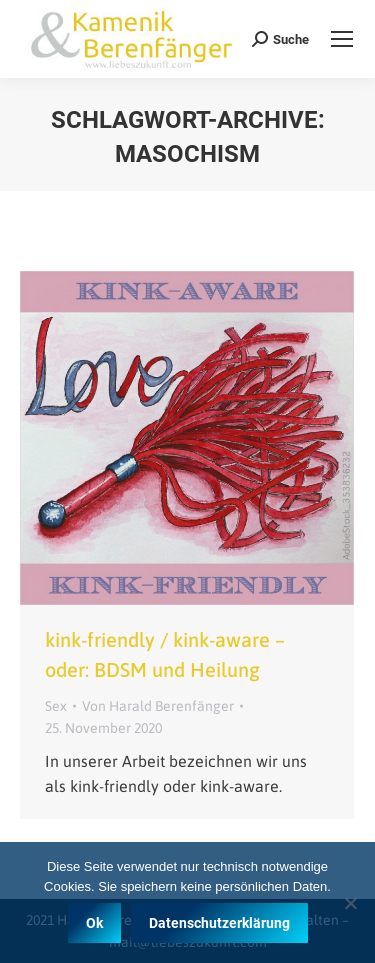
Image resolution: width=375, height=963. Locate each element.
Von (158, 706)
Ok (94, 923)
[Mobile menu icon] (342, 39)
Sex (56, 706)
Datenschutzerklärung (219, 923)
